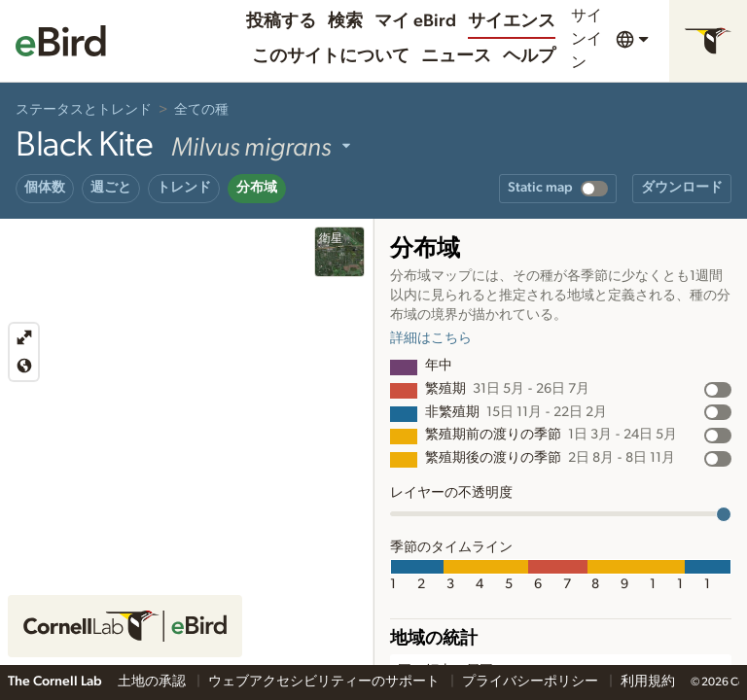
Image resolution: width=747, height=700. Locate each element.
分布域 (257, 188)
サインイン (587, 39)
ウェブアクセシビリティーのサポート (325, 682)
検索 (345, 21)
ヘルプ (529, 56)
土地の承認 (153, 682)
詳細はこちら (431, 338)
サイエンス (512, 21)
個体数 (45, 188)
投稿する (281, 21)
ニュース (456, 56)
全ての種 (201, 110)
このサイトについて (331, 56)
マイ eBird (415, 21)
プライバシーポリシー (532, 682)
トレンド (184, 188)
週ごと (111, 188)
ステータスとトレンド (84, 110)
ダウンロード (682, 188)
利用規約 (648, 682)
